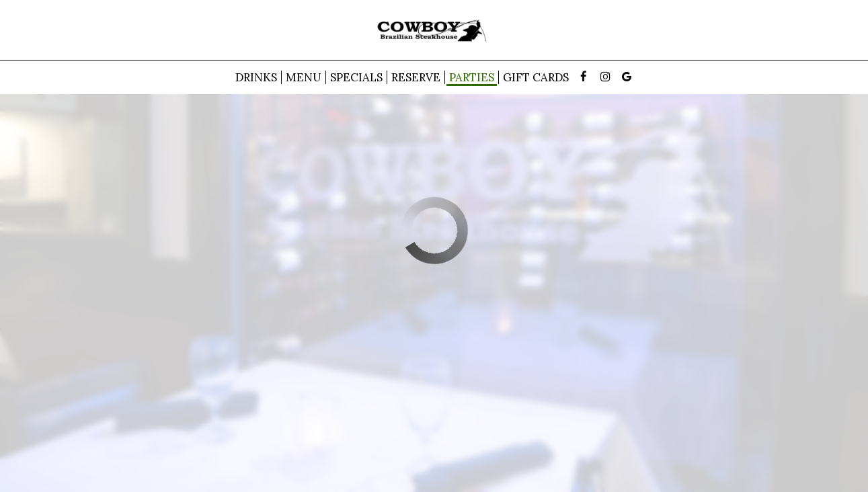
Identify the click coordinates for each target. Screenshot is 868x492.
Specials (356, 77)
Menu (304, 77)
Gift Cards (536, 77)
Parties (472, 77)
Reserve (416, 77)
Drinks (256, 77)
